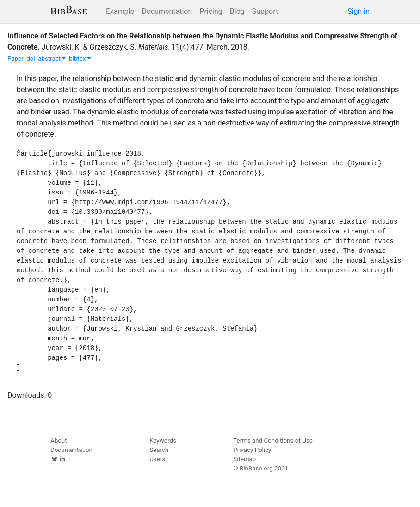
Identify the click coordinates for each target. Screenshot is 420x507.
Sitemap (244, 459)
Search (159, 450)
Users (157, 459)
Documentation (167, 11)
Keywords (163, 441)
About (59, 441)
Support (265, 11)
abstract (52, 59)
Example (120, 11)
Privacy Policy (252, 450)
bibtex (80, 59)
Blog (237, 11)
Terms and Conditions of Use (273, 441)
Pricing (211, 11)
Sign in (358, 11)
